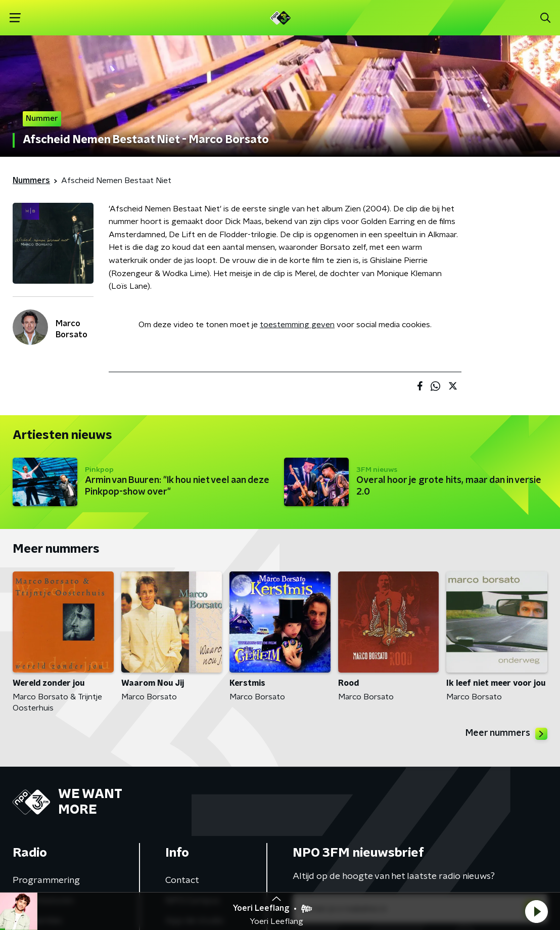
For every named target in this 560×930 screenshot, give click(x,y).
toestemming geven (297, 325)
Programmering (46, 880)
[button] (536, 911)
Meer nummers (506, 734)
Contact (182, 880)
